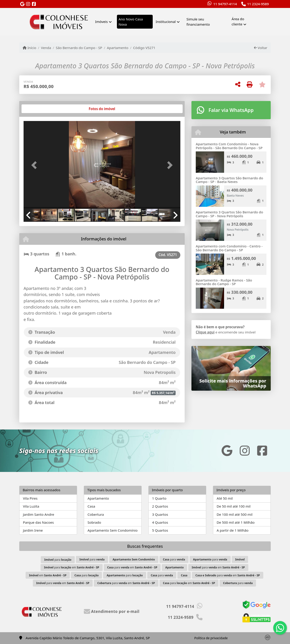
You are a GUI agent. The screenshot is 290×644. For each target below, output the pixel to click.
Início (29, 48)
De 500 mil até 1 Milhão (236, 522)
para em (71, 567)
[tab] (38, 109)
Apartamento (118, 48)
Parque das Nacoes (38, 522)
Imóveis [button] (101, 22)
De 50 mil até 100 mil (233, 506)
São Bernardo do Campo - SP (79, 48)
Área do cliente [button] (238, 21)
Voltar (261, 48)
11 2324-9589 (258, 4)
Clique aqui (205, 332)
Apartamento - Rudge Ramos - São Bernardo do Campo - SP (224, 282)
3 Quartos (160, 514)
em (48, 575)
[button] (35, 165)
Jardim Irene (33, 530)
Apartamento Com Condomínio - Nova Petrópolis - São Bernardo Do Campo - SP (229, 146)
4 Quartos (160, 522)
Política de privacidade (211, 638)
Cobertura (96, 514)
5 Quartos (160, 530)
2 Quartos (160, 506)
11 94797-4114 (225, 4)
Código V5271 (144, 48)
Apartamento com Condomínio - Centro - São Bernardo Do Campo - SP (229, 248)
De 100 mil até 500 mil (234, 514)
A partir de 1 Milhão (233, 530)
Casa (91, 506)
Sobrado (94, 522)
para (58, 560)
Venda (46, 48)
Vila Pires (30, 498)
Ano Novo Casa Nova (131, 22)
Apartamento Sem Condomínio (112, 530)
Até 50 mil (225, 498)
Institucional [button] (166, 22)
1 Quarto (159, 498)
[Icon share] (22, 4)
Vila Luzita (31, 506)
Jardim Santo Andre (39, 514)
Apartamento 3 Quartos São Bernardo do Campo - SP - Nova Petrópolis (229, 214)
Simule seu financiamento (198, 22)
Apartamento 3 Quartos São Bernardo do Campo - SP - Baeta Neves (229, 180)
